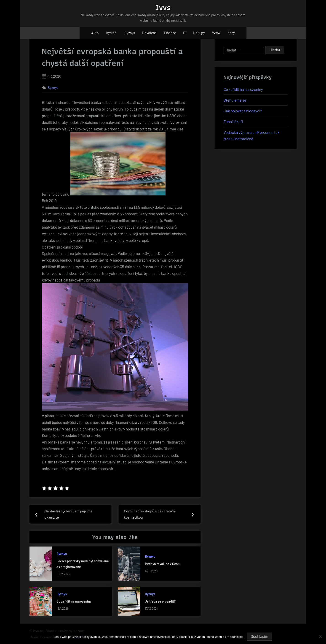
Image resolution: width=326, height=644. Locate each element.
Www (216, 33)
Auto (95, 33)
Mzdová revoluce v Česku (163, 564)
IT (185, 33)
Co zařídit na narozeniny (74, 602)
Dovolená (149, 33)
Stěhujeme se (235, 100)
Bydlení (111, 33)
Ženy (231, 33)
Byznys (130, 33)
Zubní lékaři (233, 122)
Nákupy (199, 33)
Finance (170, 33)
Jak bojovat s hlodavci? (243, 111)
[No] (320, 637)
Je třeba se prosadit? (160, 602)
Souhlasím (259, 636)
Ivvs (163, 8)
